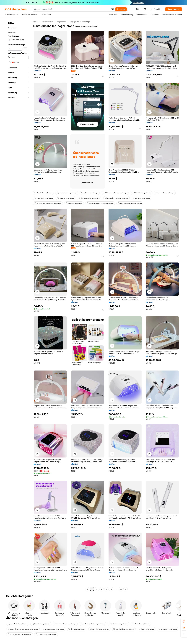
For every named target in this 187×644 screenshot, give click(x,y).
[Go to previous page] (87, 589)
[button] (112, 9)
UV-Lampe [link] (86, 22)
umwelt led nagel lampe (168, 629)
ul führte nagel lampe (90, 193)
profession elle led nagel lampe (117, 198)
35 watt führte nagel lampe (46, 634)
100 (121, 589)
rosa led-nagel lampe (66, 198)
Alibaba (36, 22)
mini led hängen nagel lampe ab (130, 203)
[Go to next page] (125, 589)
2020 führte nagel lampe (141, 193)
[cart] (145, 9)
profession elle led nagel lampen (93, 624)
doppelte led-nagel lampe (18, 624)
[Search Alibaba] (72, 9)
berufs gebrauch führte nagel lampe (100, 203)
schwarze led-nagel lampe (67, 193)
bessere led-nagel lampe (165, 193)
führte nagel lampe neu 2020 (89, 198)
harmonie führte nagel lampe (65, 624)
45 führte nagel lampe (141, 624)
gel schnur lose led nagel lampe (19, 634)
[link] (184, 621)
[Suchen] (121, 9)
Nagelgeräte (74, 22)
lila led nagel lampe (146, 629)
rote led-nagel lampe (74, 203)
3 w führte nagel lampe (43, 193)
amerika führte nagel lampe (124, 629)
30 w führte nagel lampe (99, 629)
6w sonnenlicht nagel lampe (53, 629)
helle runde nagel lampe (118, 624)
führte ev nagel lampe (77, 629)
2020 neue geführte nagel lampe (115, 193)
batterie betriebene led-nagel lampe (48, 203)
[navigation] (18, 306)
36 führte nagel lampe (141, 198)
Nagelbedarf (61, 22)
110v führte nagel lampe (44, 198)
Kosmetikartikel (48, 22)
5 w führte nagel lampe (41, 624)
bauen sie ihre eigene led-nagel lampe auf (23, 629)
